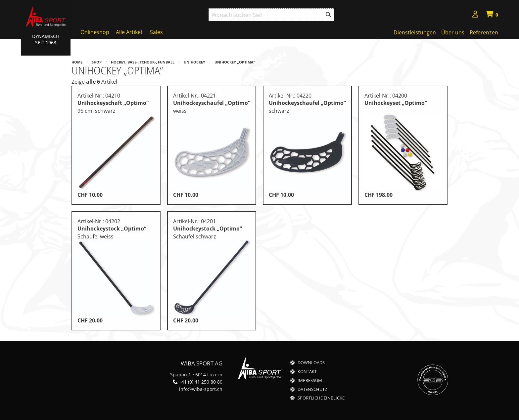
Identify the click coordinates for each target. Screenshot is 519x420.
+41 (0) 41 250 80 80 (201, 382)
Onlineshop (95, 32)
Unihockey (194, 62)
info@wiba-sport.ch (201, 389)
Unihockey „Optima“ (235, 62)
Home (77, 62)
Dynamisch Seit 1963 (46, 39)
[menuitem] (475, 15)
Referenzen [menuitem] (484, 32)
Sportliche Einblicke (321, 398)
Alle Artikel (129, 32)
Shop (97, 62)
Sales (156, 32)
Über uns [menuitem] (453, 32)
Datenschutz (312, 389)
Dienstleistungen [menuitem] (415, 32)
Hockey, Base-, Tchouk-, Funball (143, 62)
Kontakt (307, 372)
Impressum (310, 380)
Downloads (311, 363)
